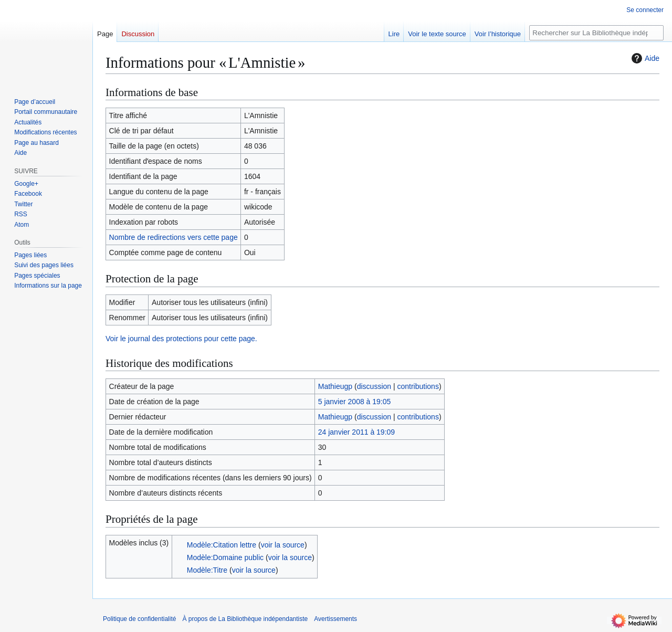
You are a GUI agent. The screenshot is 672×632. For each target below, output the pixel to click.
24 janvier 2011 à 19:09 (356, 432)
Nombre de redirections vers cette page (174, 237)
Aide (644, 58)
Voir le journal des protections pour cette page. (181, 339)
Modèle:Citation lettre (222, 545)
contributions (418, 386)
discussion (374, 386)
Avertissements (335, 619)
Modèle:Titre (207, 570)
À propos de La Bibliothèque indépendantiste (245, 619)
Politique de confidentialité (139, 619)
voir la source (283, 545)
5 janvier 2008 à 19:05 (355, 402)
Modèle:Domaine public (225, 557)
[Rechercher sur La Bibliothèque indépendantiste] (596, 33)
